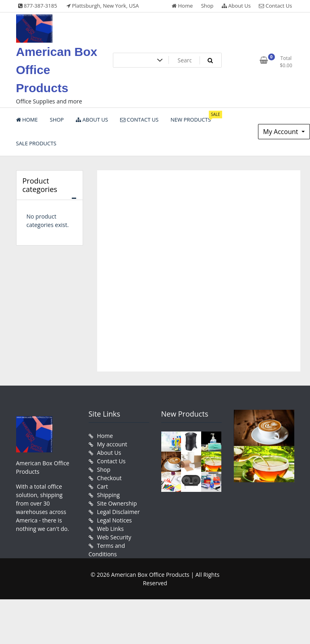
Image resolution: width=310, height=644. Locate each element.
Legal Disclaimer (119, 512)
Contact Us (275, 6)
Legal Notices (114, 520)
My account (112, 444)
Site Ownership (117, 503)
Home (182, 6)
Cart (103, 486)
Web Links (110, 529)
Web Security (114, 537)
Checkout (109, 478)
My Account (282, 132)
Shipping (109, 495)
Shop (207, 6)
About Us (236, 6)
